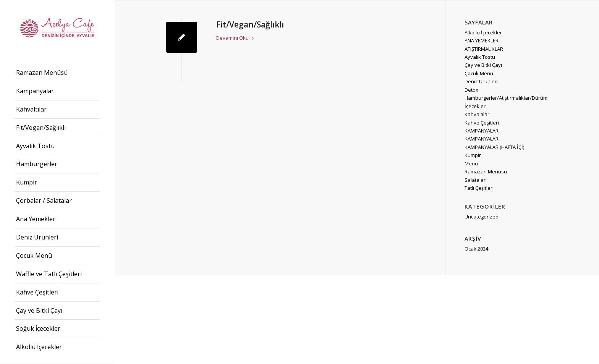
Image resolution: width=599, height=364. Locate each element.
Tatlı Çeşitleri (479, 188)
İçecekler (475, 106)
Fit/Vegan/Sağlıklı (250, 24)
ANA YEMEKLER (482, 40)
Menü (471, 163)
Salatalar (475, 180)
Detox (471, 90)
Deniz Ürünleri (481, 81)
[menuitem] (57, 73)
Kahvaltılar (477, 114)
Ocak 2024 (476, 249)
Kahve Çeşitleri (482, 123)
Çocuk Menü (479, 73)
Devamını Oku (236, 38)
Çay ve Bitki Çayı (483, 65)
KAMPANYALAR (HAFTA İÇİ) (494, 147)
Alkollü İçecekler (483, 32)
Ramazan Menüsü (486, 171)
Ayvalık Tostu (480, 57)
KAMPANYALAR (482, 131)
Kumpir (473, 155)
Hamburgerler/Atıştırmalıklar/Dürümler (509, 98)
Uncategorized (482, 217)
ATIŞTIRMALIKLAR (484, 49)
